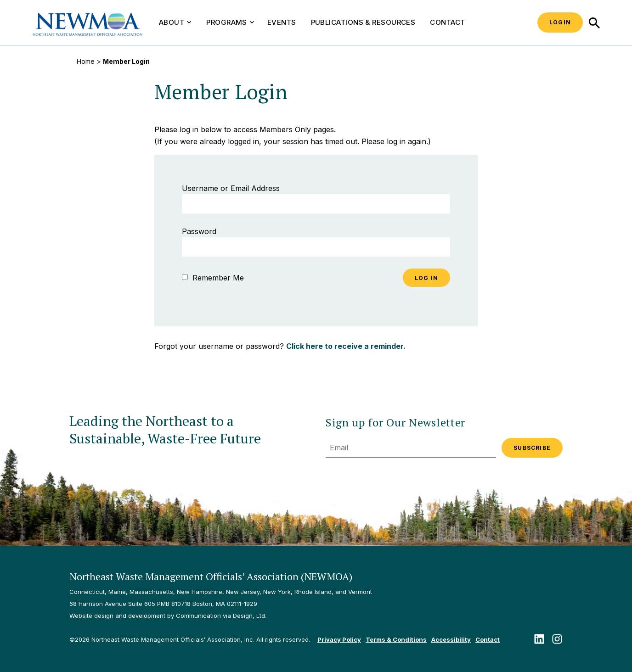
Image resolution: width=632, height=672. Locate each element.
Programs (230, 22)
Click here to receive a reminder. (346, 346)
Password (199, 231)
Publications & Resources (363, 22)
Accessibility (451, 639)
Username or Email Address (231, 188)
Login (560, 22)
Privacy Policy (339, 639)
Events (282, 22)
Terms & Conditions (396, 639)
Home (86, 61)
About (175, 22)
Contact (447, 22)
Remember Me (213, 278)
